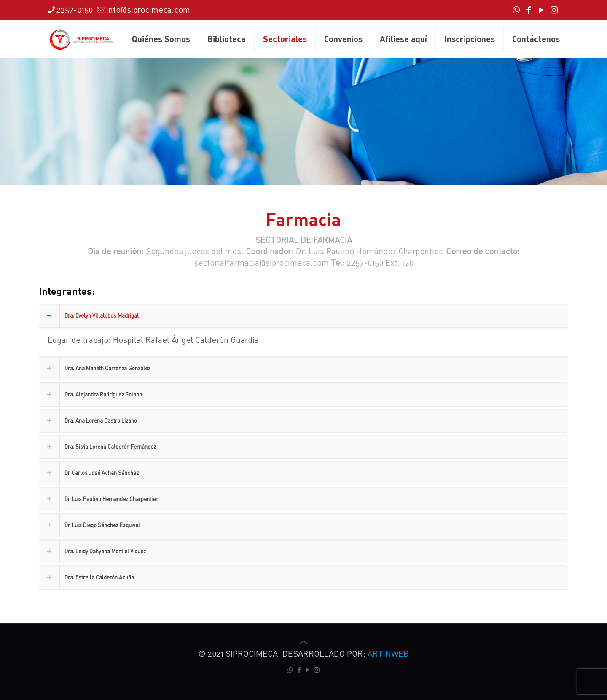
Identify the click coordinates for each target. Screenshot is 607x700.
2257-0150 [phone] (75, 9)
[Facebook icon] (529, 11)
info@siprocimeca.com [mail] (148, 9)
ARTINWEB (388, 653)
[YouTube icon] (541, 11)
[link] (303, 329)
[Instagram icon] (554, 11)
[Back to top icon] (303, 642)
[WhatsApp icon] (516, 11)
